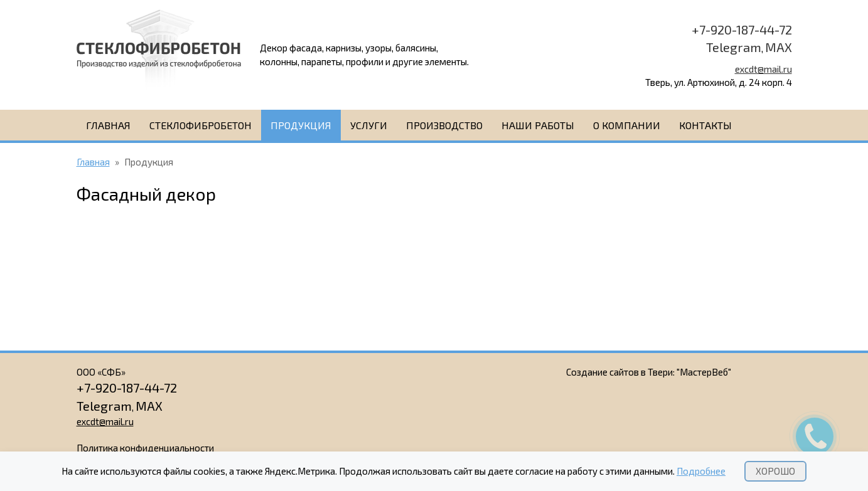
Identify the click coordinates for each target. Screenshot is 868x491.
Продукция (301, 125)
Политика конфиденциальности (145, 448)
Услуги (369, 125)
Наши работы (538, 125)
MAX (779, 47)
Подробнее (701, 471)
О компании (627, 125)
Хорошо (775, 471)
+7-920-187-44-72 (742, 29)
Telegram (734, 47)
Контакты (705, 125)
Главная (108, 125)
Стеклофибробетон (201, 125)
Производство (444, 125)
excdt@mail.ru (764, 69)
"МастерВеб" (704, 372)
